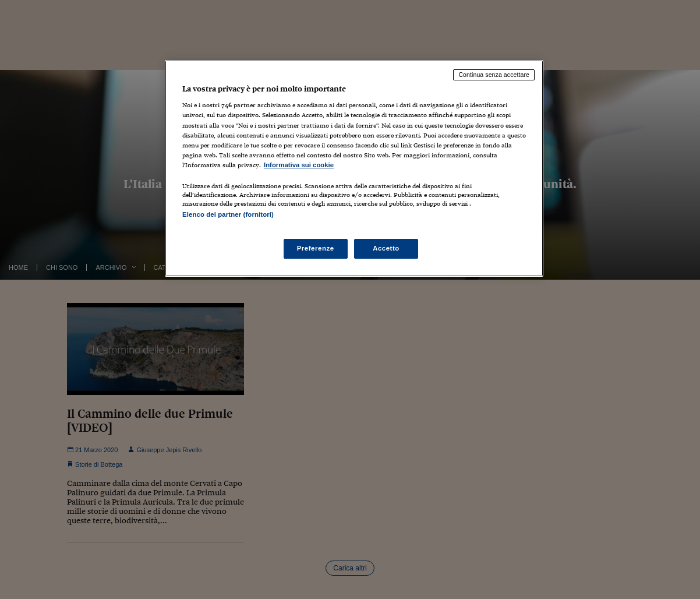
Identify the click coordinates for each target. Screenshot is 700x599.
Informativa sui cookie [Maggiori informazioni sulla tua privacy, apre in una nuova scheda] (299, 165)
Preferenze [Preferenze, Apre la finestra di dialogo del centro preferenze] (316, 248)
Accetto (386, 248)
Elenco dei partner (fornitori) (228, 214)
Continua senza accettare (494, 75)
